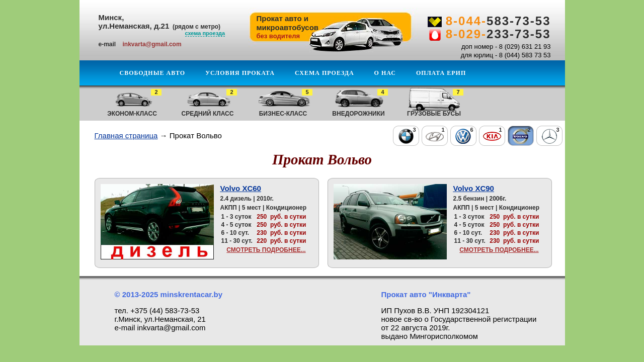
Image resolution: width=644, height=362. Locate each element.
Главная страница (126, 135)
